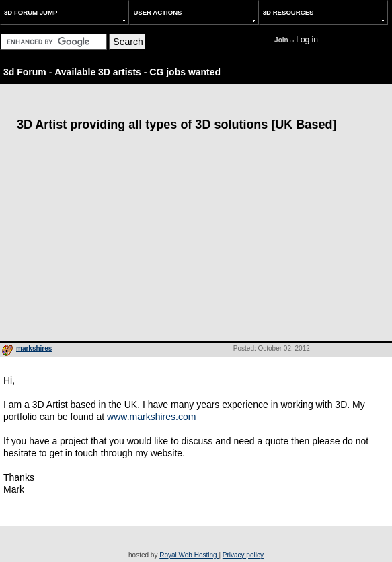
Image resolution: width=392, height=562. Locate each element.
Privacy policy (243, 555)
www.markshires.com (151, 417)
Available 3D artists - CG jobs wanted (138, 72)
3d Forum (25, 72)
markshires (34, 348)
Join (281, 40)
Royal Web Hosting (189, 555)
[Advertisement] (196, 240)
